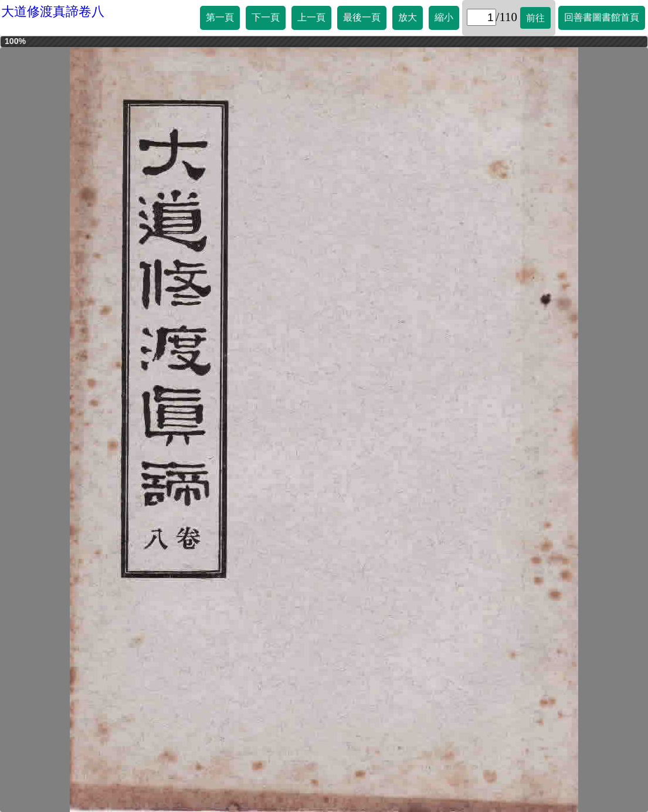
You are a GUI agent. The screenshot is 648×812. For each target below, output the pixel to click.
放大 (408, 17)
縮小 (444, 17)
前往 (535, 18)
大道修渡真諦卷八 (53, 11)
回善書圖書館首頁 (602, 17)
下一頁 (266, 17)
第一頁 (220, 17)
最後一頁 (362, 17)
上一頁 (311, 17)
